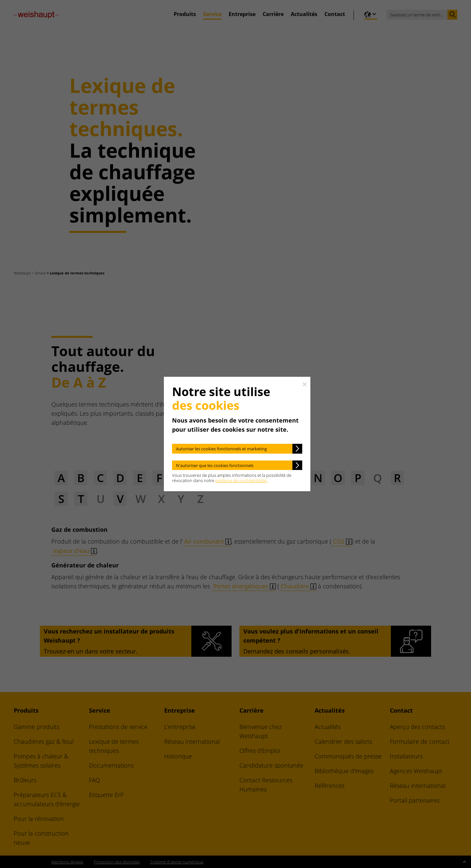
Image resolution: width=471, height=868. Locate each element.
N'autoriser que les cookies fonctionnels (215, 465)
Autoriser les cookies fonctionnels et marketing (221, 449)
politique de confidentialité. (241, 480)
